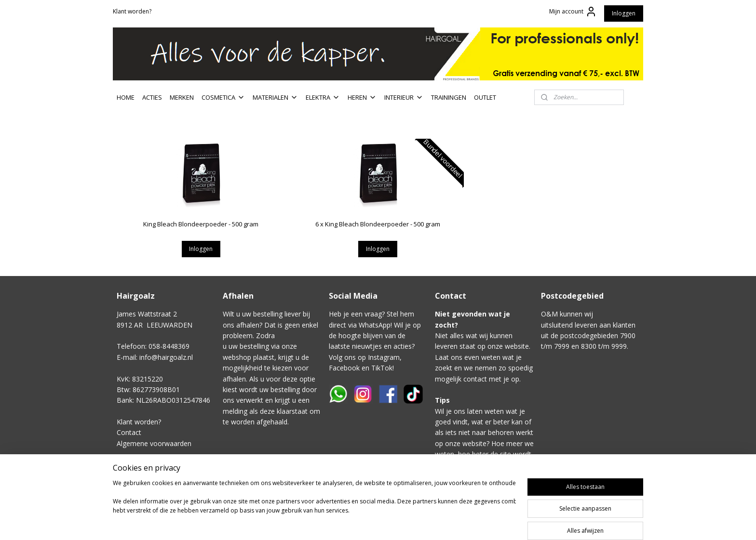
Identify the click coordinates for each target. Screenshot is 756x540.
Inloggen (624, 13)
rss (455, 522)
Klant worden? (132, 11)
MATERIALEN (275, 97)
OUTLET (485, 97)
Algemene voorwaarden (154, 443)
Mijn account (573, 12)
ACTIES (152, 97)
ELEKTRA (323, 97)
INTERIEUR (404, 97)
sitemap (435, 522)
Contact (129, 432)
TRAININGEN (449, 97)
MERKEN (182, 97)
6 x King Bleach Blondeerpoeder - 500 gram (378, 224)
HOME (126, 97)
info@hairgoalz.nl (166, 357)
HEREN (362, 97)
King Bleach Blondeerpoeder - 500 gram (201, 224)
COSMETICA (223, 97)
